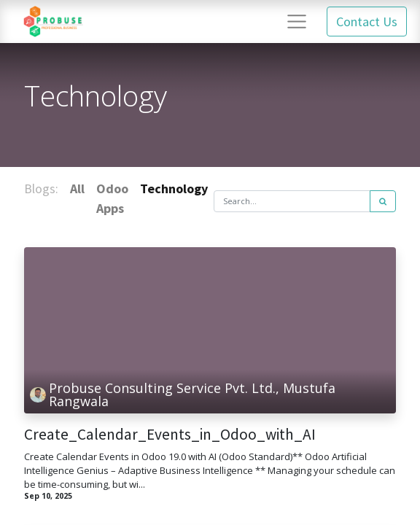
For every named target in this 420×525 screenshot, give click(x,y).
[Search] (383, 202)
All (77, 188)
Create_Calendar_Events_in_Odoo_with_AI (170, 435)
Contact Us (367, 22)
